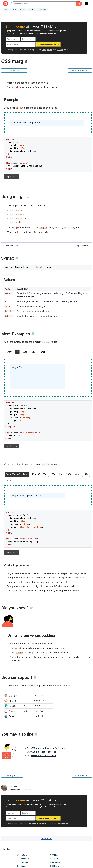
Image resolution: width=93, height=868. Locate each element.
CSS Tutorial (22, 855)
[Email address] (21, 44)
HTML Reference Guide (44, 755)
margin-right (18, 215)
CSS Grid (54, 859)
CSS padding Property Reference (49, 748)
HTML (23, 9)
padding (19, 653)
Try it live (12, 176)
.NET (14, 9)
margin (19, 648)
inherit (9, 316)
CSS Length (22, 866)
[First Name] (13, 39)
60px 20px (57, 474)
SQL (6, 9)
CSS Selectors (23, 859)
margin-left (17, 222)
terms (44, 50)
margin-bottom (18, 218)
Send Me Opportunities (49, 45)
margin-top (16, 211)
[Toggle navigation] (87, 3)
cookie (59, 50)
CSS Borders (22, 862)
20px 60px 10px (40, 474)
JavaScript (42, 9)
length (43, 228)
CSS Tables (55, 862)
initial (9, 311)
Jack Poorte (13, 786)
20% (69, 474)
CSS (32, 9)
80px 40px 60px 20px (17, 474)
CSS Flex (54, 855)
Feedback (46, 838)
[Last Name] (28, 39)
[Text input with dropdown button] (43, 4)
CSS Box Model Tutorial (43, 752)
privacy (50, 50)
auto (7, 306)
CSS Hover (55, 866)
